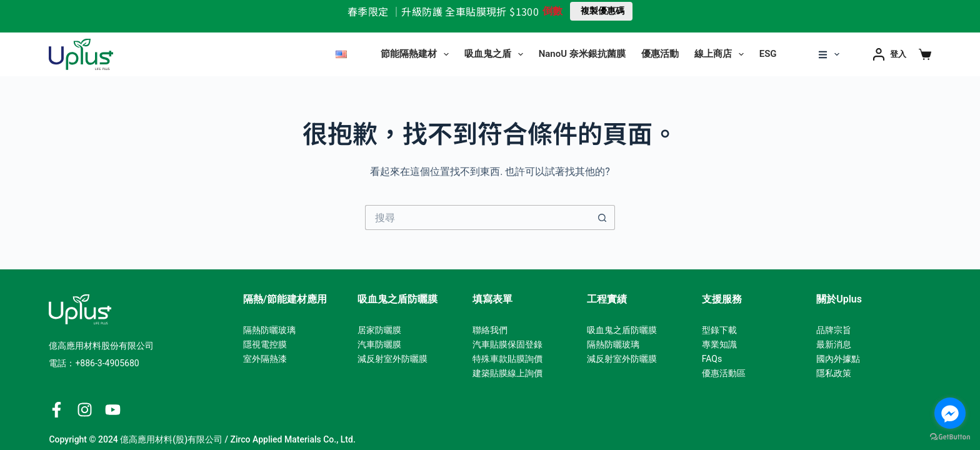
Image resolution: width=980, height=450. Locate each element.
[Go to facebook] (950, 413)
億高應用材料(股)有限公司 (171, 439)
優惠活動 (660, 54)
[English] (341, 54)
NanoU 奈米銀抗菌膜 (582, 54)
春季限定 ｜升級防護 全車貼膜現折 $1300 (443, 11)
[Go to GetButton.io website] (950, 437)
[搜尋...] (477, 217)
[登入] (889, 54)
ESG (768, 54)
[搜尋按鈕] (602, 217)
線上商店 (722, 54)
